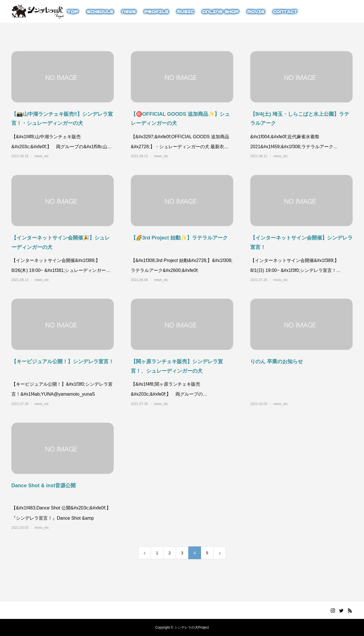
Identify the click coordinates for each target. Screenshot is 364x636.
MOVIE (256, 11)
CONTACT (285, 11)
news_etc (42, 156)
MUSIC (185, 11)
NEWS (129, 11)
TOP (73, 11)
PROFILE (156, 11)
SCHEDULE (100, 11)
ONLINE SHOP (220, 11)
